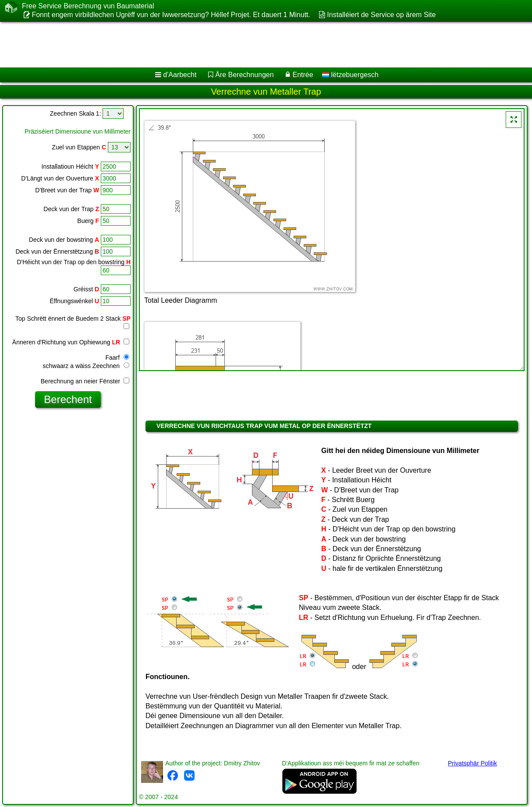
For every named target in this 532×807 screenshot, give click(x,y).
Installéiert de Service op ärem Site (381, 15)
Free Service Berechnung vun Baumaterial (88, 6)
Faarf (117, 357)
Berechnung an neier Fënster (85, 381)
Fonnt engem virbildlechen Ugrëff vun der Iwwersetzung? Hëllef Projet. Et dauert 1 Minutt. (171, 15)
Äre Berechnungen (244, 75)
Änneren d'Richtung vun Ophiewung (71, 342)
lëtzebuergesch (350, 75)
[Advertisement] (224, 45)
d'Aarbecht (180, 75)
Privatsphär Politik (472, 763)
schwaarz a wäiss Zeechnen (86, 366)
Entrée (303, 75)
